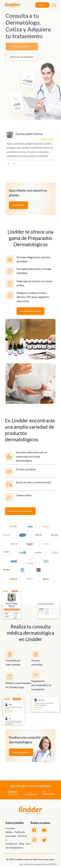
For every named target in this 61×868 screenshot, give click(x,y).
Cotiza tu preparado (30, 311)
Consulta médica (22, 46)
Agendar (42, 5)
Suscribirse (18, 205)
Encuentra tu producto (20, 511)
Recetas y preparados (22, 57)
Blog (22, 844)
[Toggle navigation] (54, 5)
